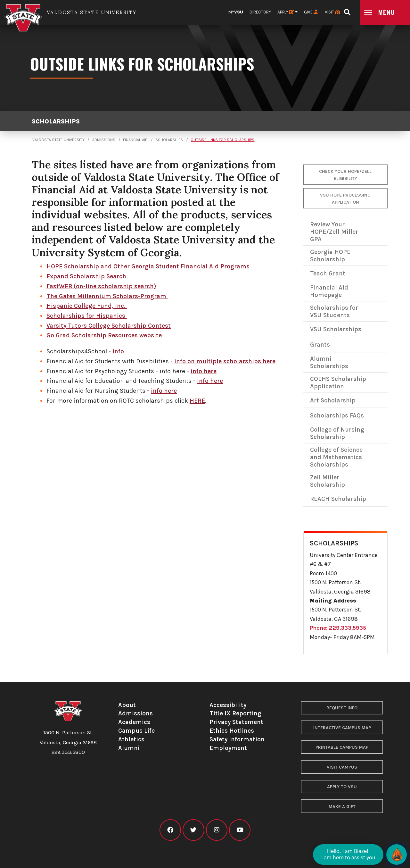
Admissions (104, 140)
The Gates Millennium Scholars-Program (107, 296)
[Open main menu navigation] (385, 12)
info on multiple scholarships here (225, 361)
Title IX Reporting (235, 713)
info (118, 351)
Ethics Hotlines (232, 731)
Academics (134, 722)
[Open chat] (397, 855)
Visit (332, 12)
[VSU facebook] (170, 830)
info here (204, 371)
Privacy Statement (236, 722)
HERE (197, 401)
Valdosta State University (58, 140)
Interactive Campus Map (342, 728)
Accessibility (228, 705)
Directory (260, 12)
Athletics (131, 739)
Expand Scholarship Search (87, 276)
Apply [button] (286, 12)
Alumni (129, 748)
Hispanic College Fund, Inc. (87, 306)
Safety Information (237, 739)
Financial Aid (135, 140)
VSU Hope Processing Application (345, 199)
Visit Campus (342, 767)
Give (311, 12)
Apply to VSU (342, 787)
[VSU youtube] (240, 830)
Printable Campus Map (342, 747)
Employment (228, 748)
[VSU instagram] (217, 830)
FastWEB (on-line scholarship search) (101, 286)
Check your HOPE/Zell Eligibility (345, 175)
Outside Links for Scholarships (222, 140)
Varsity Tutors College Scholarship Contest (109, 326)
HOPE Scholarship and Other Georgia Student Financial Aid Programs (149, 266)
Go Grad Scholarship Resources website (104, 335)
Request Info (342, 708)
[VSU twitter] (193, 830)
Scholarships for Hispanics (87, 316)
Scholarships (56, 121)
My (236, 12)
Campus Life (136, 731)
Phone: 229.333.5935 (338, 628)
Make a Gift (342, 807)
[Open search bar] (347, 10)
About (127, 705)
